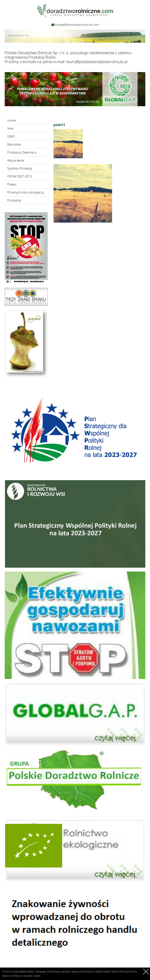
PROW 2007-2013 (20, 176)
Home (12, 120)
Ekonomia (14, 144)
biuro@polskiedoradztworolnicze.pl (97, 62)
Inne (10, 128)
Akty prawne (16, 160)
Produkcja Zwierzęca (22, 152)
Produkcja (14, 200)
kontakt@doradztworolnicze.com (77, 25)
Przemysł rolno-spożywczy (26, 192)
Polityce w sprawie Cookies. (27, 976)
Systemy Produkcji (20, 168)
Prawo (12, 184)
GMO (11, 136)
